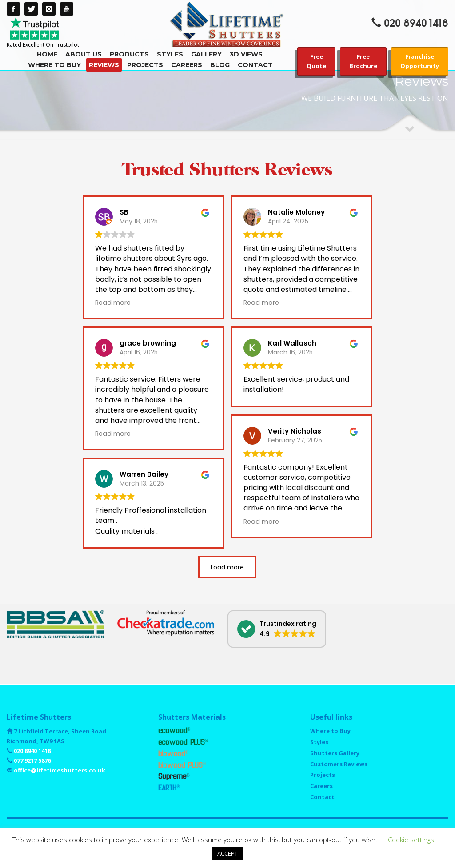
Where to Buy (330, 731)
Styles (319, 742)
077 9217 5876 (32, 760)
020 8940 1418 (416, 23)
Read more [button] (113, 303)
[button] (277, 629)
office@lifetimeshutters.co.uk (59, 770)
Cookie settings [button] (411, 840)
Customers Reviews (339, 764)
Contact (322, 797)
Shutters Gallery (335, 753)
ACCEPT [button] (227, 853)
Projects (323, 775)
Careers (321, 786)
